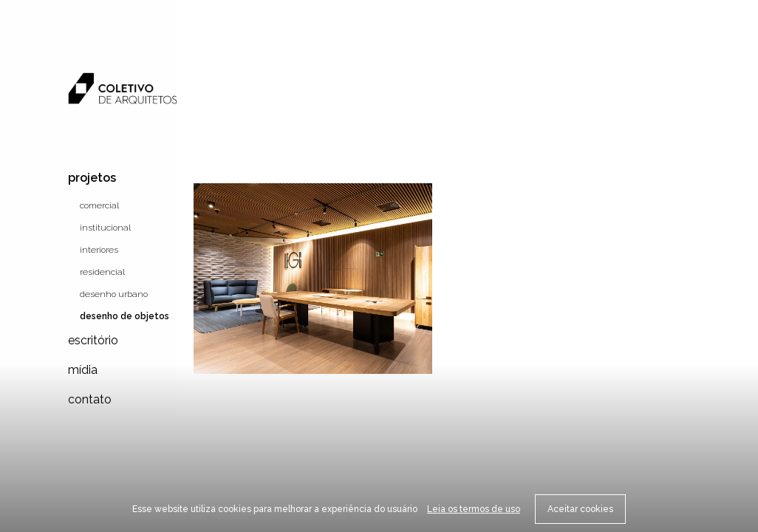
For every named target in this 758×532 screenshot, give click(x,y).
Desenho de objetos (124, 316)
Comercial (99, 205)
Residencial (102, 272)
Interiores (99, 250)
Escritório (93, 340)
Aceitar (580, 509)
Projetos (92, 178)
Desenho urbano (114, 294)
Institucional (105, 228)
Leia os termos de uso (474, 509)
